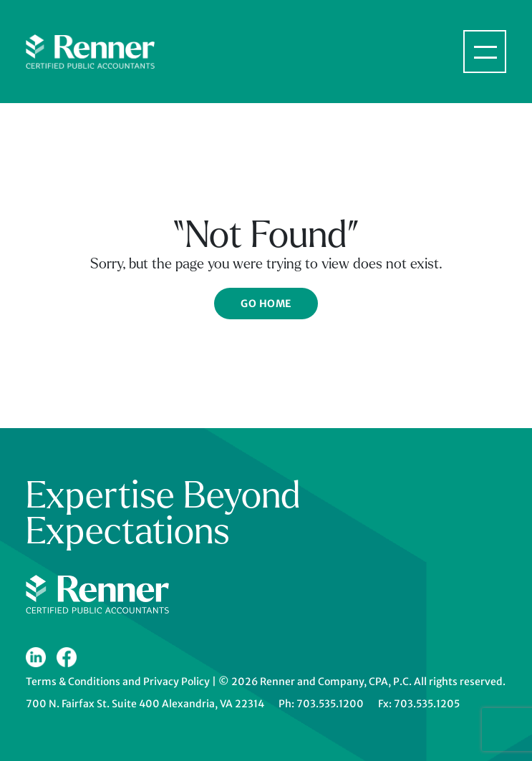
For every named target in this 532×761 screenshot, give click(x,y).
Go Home (266, 304)
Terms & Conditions (73, 682)
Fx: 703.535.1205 (419, 704)
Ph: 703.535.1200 (321, 704)
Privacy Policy (176, 682)
